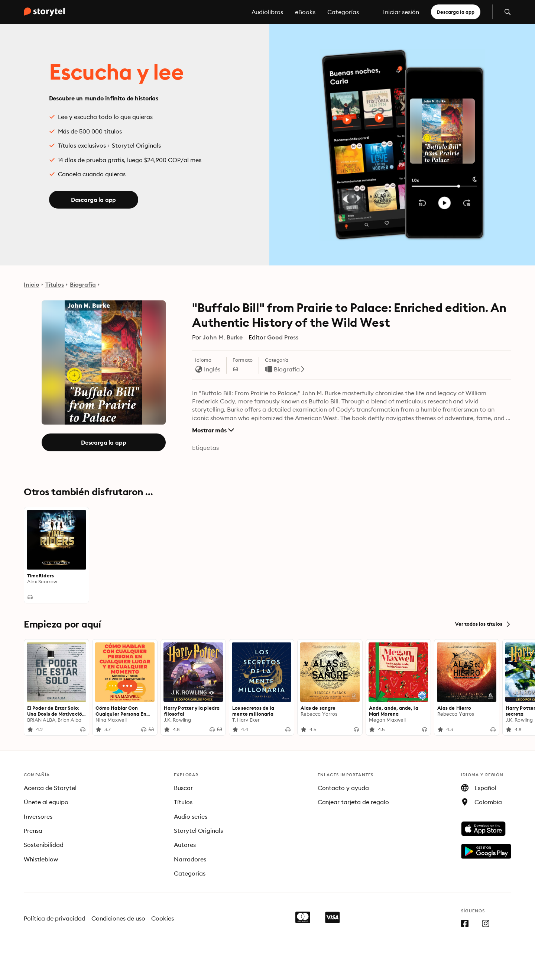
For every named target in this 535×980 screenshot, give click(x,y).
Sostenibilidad (44, 845)
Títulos (55, 284)
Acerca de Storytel (50, 788)
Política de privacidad (55, 918)
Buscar (183, 788)
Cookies (163, 918)
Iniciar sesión (401, 12)
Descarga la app (456, 12)
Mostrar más (213, 430)
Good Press (283, 337)
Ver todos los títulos (483, 624)
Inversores (38, 816)
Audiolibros (267, 12)
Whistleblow (41, 859)
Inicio (32, 284)
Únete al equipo (46, 802)
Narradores (190, 859)
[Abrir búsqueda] (508, 12)
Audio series (191, 816)
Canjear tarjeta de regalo (354, 802)
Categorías (343, 12)
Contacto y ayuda (343, 788)
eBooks (305, 12)
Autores (185, 845)
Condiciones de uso (119, 918)
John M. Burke (223, 337)
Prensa (33, 831)
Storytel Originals (198, 831)
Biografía (83, 284)
